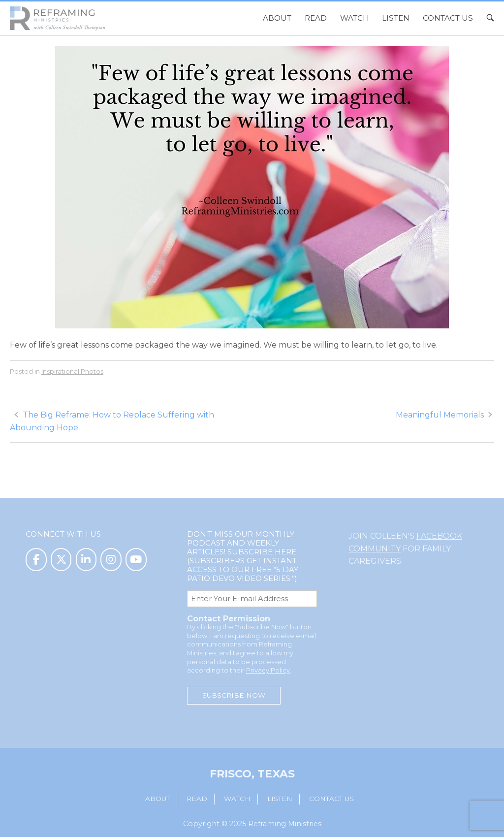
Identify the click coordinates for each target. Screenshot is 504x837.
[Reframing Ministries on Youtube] (136, 560)
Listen (396, 18)
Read (316, 18)
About (277, 18)
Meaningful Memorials (440, 415)
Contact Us (448, 18)
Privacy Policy (268, 670)
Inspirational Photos (72, 371)
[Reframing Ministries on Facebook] (36, 560)
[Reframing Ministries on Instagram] (111, 560)
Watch (355, 18)
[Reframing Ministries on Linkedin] (86, 560)
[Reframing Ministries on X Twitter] (61, 560)
